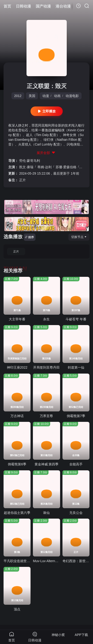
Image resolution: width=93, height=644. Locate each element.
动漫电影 (72, 96)
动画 (57, 96)
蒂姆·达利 (44, 167)
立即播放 (47, 111)
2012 (18, 96)
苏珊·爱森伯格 (66, 167)
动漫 (46, 96)
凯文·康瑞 (26, 167)
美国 (32, 96)
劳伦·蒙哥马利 (30, 161)
